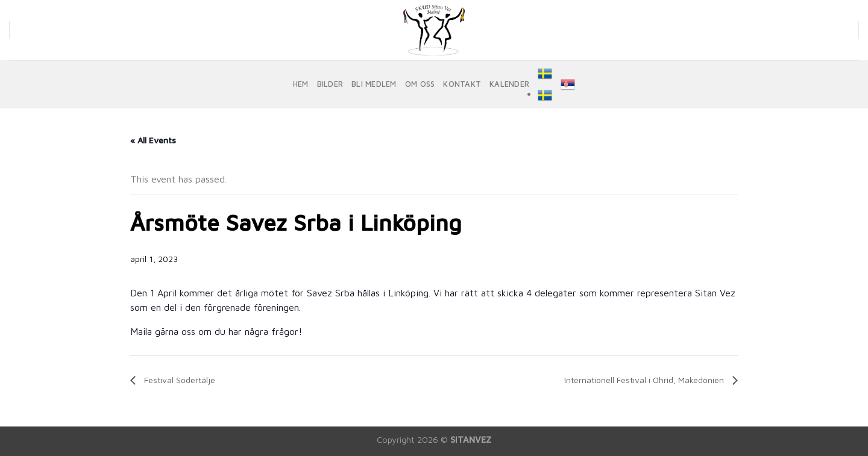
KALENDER (509, 84)
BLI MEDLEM (374, 84)
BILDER (330, 84)
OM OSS (420, 84)
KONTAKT (462, 84)
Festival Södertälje (178, 380)
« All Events (153, 140)
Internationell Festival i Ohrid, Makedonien (645, 380)
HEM (301, 84)
